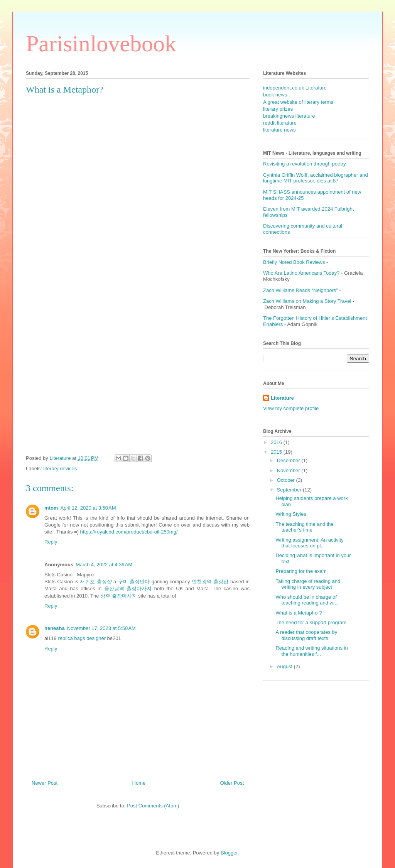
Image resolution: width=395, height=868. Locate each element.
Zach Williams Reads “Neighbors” (300, 290)
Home (139, 783)
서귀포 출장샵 (96, 582)
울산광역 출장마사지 (128, 589)
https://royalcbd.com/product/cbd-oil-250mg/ (129, 532)
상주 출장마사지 (119, 596)
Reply (51, 542)
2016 (277, 442)
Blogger (229, 853)
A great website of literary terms (298, 102)
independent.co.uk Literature (295, 88)
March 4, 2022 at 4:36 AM (104, 565)
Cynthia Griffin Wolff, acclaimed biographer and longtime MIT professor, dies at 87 (316, 178)
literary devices (60, 469)
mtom (51, 508)
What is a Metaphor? (299, 613)
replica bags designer (82, 638)
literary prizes (278, 109)
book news (275, 95)
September (290, 490)
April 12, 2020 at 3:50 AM (88, 508)
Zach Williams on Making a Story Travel (307, 301)
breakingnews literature (289, 116)
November (289, 470)
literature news (279, 130)
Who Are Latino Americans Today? (301, 273)
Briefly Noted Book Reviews (294, 262)
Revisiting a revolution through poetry (305, 164)
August (285, 666)
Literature (282, 398)
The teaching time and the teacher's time (304, 527)
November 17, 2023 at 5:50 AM (101, 628)
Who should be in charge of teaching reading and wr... (307, 600)
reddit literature (280, 123)
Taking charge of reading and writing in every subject (308, 584)
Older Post (232, 783)
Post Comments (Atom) (153, 806)
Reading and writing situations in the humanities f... (311, 651)
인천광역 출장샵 (210, 582)
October (287, 480)
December (289, 460)
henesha (55, 628)
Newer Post (45, 783)
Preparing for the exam (301, 571)
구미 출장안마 (134, 582)
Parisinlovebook (101, 44)
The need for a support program (311, 622)
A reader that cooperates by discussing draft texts (306, 635)
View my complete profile (291, 408)
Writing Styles (291, 514)
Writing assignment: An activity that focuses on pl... (309, 543)
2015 (277, 452)
